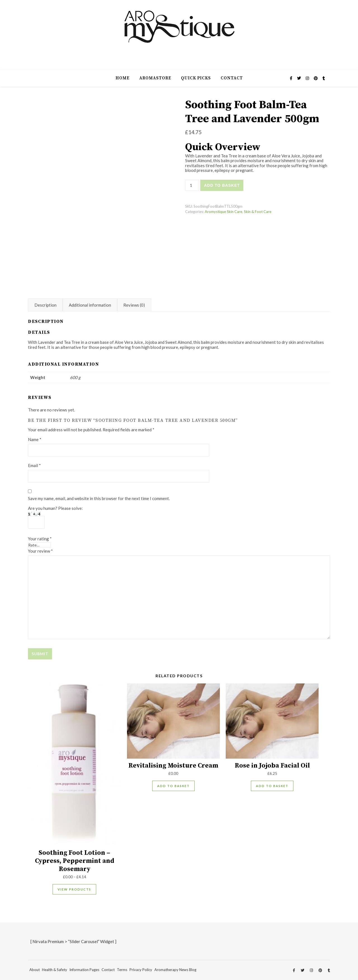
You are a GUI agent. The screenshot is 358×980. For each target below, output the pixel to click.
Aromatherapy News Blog (175, 970)
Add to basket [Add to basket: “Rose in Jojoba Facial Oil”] (272, 786)
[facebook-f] (291, 78)
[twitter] (299, 78)
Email (34, 465)
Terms (122, 970)
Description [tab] (45, 305)
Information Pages (84, 970)
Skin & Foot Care (258, 212)
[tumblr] (324, 78)
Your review (40, 551)
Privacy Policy (141, 970)
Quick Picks (196, 78)
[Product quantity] (192, 185)
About (35, 970)
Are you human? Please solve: (55, 517)
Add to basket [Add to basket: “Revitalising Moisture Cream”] (173, 786)
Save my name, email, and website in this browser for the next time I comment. (99, 498)
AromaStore (155, 78)
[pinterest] (316, 78)
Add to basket (222, 185)
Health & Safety (55, 970)
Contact (232, 78)
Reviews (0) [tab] (134, 305)
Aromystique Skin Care (223, 212)
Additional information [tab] (90, 305)
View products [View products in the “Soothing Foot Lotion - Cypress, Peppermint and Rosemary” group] (74, 889)
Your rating (40, 539)
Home (123, 78)
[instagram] (308, 78)
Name (35, 439)
